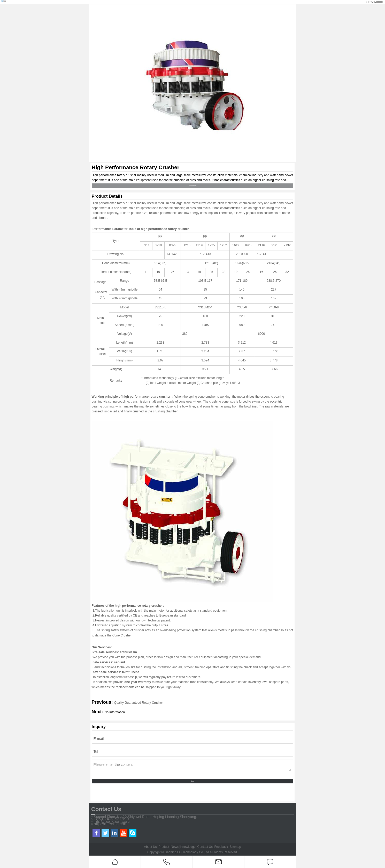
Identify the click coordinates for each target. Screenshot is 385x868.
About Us (150, 847)
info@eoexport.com (112, 822)
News (175, 847)
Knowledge (188, 847)
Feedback (221, 847)
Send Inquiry (193, 186)
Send (192, 781)
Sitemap (235, 847)
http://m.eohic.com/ (111, 824)
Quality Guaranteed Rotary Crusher (139, 703)
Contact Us (205, 847)
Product (164, 847)
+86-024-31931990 (111, 819)
